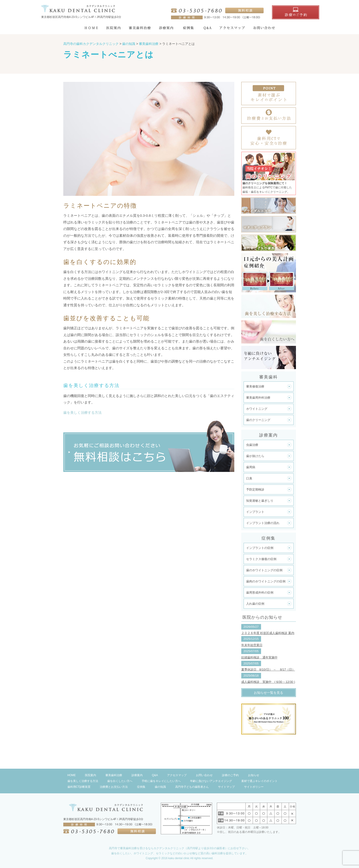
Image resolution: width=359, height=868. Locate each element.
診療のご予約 (230, 775)
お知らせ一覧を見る (268, 693)
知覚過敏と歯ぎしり (260, 501)
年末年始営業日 (252, 645)
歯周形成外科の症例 (260, 593)
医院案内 (91, 775)
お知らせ (254, 775)
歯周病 (251, 467)
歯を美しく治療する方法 (82, 412)
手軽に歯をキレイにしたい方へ (161, 781)
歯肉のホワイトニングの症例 (266, 581)
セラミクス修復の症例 (261, 559)
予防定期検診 (255, 489)
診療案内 (137, 775)
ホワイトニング (257, 409)
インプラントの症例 (260, 548)
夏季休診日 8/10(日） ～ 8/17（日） (268, 669)
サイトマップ (226, 787)
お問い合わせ (204, 775)
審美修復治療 (255, 386)
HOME (72, 775)
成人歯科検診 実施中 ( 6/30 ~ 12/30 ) (268, 682)
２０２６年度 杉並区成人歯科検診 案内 (268, 633)
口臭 (249, 478)
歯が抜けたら (255, 456)
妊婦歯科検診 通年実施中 (259, 657)
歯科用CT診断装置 (79, 787)
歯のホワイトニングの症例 (264, 570)
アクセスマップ (177, 775)
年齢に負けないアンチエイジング (211, 781)
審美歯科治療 (114, 775)
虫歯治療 (252, 445)
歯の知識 (160, 787)
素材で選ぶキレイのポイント (259, 781)
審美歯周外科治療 (258, 398)
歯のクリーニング (258, 420)
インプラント (255, 512)
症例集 (141, 787)
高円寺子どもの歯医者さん (192, 787)
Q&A (155, 775)
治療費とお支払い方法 (114, 787)
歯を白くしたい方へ (120, 781)
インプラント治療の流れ (263, 523)
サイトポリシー (254, 787)
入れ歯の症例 (255, 604)
